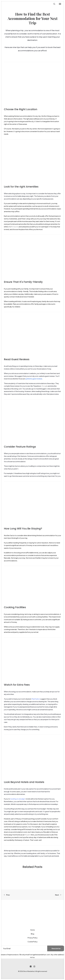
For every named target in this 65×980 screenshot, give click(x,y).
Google (45, 386)
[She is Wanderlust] (15, 4)
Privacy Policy (32, 938)
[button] (60, 4)
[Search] (53, 4)
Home (32, 930)
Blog (32, 934)
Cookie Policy (32, 942)
